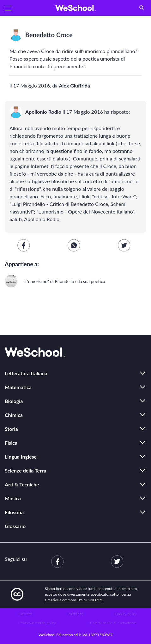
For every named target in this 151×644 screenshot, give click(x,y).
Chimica (14, 415)
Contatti (25, 614)
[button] (8, 8)
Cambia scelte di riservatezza (113, 623)
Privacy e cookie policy (38, 623)
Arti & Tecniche (22, 484)
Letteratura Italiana (26, 373)
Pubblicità (76, 614)
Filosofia (14, 512)
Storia (11, 429)
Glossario (15, 526)
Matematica (18, 387)
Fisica (11, 443)
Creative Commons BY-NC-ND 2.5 (74, 600)
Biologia (14, 401)
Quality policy (126, 614)
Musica (13, 498)
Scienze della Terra (25, 470)
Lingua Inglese (21, 457)
